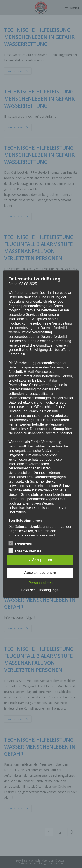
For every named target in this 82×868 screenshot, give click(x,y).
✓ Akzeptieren (40, 560)
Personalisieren (41, 583)
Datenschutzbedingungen (41, 590)
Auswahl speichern (40, 573)
